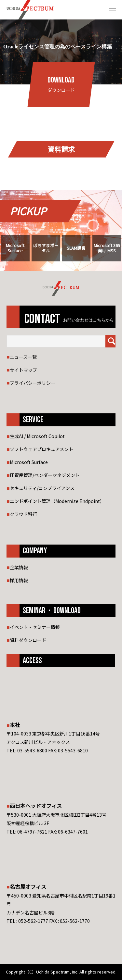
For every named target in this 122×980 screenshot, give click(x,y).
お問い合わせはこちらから (88, 320)
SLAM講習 (76, 248)
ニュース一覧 (23, 357)
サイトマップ (23, 370)
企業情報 (19, 567)
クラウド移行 (23, 514)
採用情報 (19, 580)
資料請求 (61, 149)
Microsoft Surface (15, 248)
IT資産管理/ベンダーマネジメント (45, 475)
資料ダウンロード (28, 640)
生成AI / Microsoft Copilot (37, 436)
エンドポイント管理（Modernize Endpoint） (57, 501)
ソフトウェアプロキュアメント (41, 449)
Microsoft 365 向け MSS (107, 248)
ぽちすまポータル (46, 248)
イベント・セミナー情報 (35, 627)
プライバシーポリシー (33, 383)
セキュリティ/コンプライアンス (42, 488)
